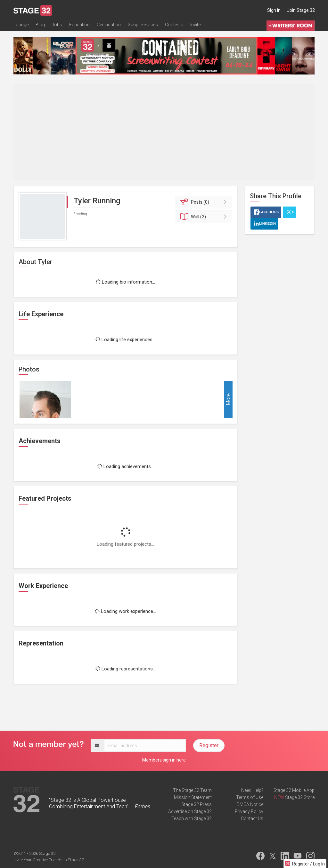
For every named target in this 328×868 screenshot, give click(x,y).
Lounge (21, 25)
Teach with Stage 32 (192, 818)
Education (79, 25)
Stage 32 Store (300, 797)
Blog (40, 25)
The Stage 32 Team (192, 790)
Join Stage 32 (301, 10)
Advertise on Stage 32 (190, 811)
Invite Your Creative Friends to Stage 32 (49, 860)
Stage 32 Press (197, 804)
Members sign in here (164, 760)
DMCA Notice (250, 804)
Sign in (274, 10)
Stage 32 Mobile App (294, 790)
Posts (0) (205, 202)
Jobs (57, 25)
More (228, 399)
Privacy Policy (249, 811)
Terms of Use (250, 797)
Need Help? (252, 790)
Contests (174, 25)
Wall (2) (205, 217)
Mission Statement (193, 797)
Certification (109, 25)
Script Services (143, 25)
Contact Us (252, 818)
